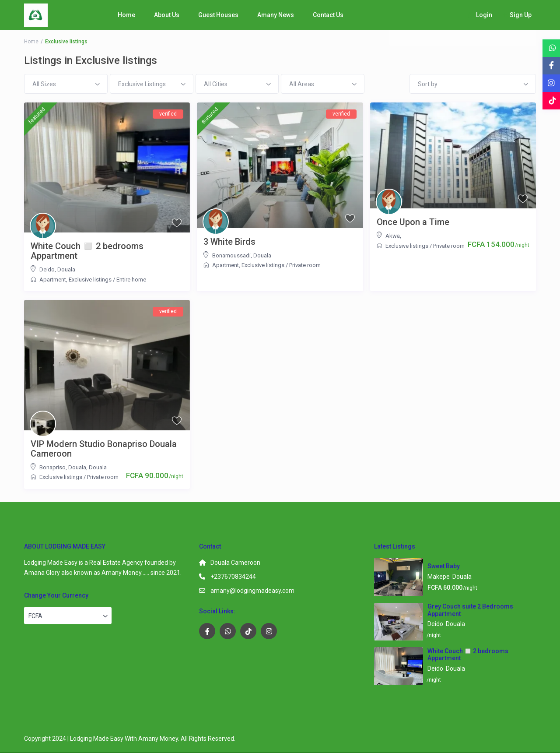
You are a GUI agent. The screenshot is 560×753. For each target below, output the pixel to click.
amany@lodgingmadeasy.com (252, 591)
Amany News (276, 15)
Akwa (393, 236)
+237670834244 (233, 577)
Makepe (439, 577)
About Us (167, 15)
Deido (47, 269)
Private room (305, 265)
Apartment (53, 280)
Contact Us (328, 15)
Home (126, 15)
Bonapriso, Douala (63, 467)
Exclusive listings (90, 280)
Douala (66, 269)
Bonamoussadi (231, 255)
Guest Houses (218, 15)
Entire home (131, 280)
